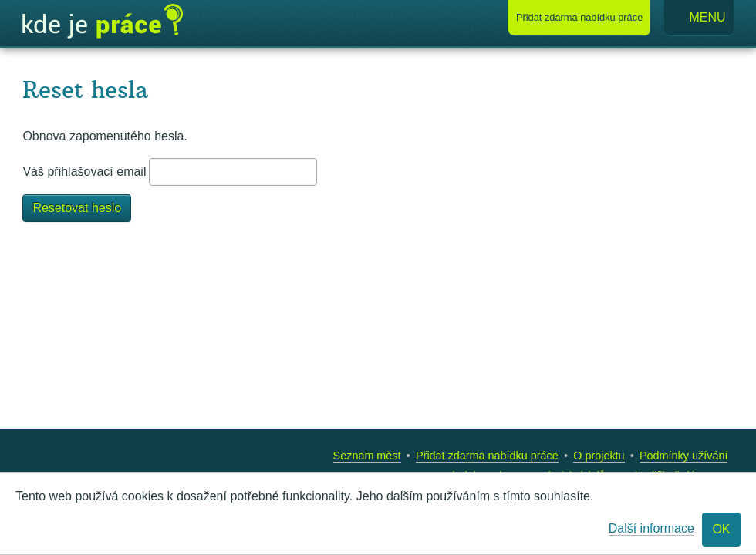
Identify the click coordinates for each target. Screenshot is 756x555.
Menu (699, 18)
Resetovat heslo (77, 208)
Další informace (651, 528)
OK (721, 529)
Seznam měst (367, 456)
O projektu (599, 456)
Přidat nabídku (579, 17)
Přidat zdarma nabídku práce (487, 456)
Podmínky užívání (683, 456)
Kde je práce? (103, 22)
